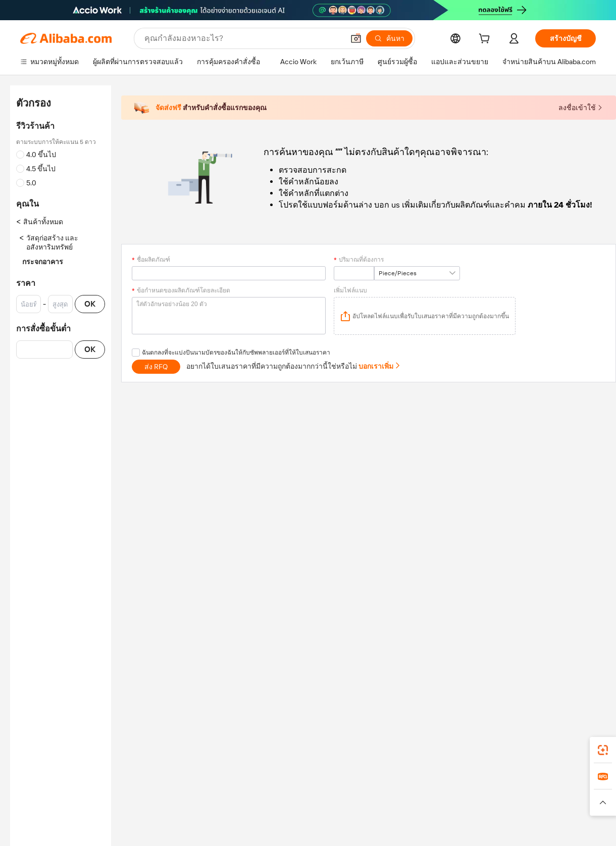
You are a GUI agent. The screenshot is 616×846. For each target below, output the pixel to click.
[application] (425, 316)
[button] (356, 38)
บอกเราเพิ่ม (380, 366)
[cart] (486, 40)
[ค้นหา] (389, 38)
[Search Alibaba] (243, 38)
